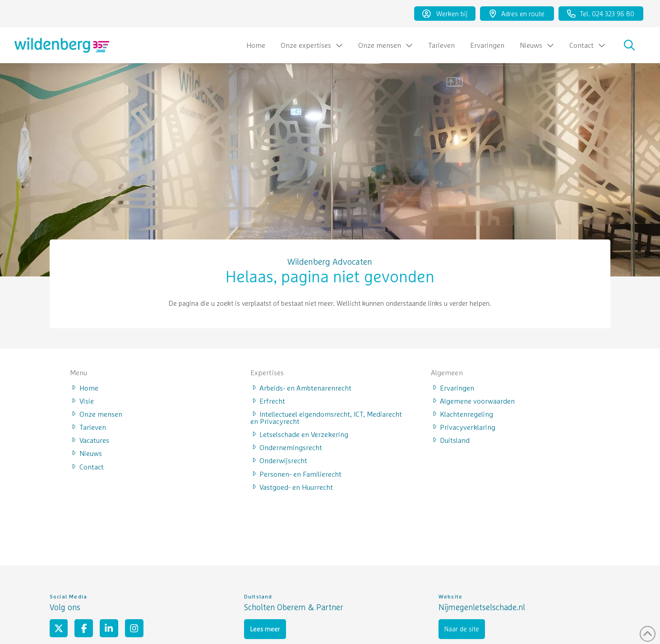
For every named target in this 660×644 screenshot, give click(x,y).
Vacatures (90, 440)
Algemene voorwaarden (473, 400)
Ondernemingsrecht (286, 447)
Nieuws (86, 453)
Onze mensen (96, 414)
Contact (87, 466)
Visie (82, 400)
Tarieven (88, 427)
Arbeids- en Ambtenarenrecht (301, 387)
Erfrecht (268, 400)
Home (84, 387)
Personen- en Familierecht (296, 474)
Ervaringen (453, 387)
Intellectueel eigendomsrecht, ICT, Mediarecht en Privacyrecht (326, 417)
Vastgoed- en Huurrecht (292, 487)
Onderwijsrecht (279, 460)
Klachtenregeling (462, 414)
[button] (629, 45)
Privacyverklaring (463, 427)
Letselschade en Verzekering (300, 434)
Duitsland (450, 440)
